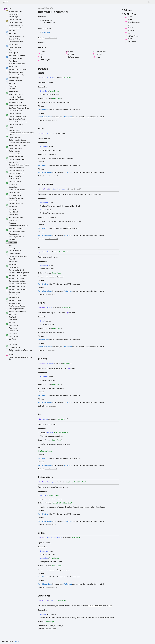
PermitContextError (45, 117)
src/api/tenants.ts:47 (51, 525)
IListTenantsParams (61, 432)
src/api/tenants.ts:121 (51, 239)
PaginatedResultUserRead (76, 482)
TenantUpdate (54, 558)
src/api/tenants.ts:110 (51, 176)
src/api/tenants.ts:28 (51, 38)
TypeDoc (17, 641)
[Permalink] (46, 73)
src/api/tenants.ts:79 (51, 350)
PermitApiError (43, 110)
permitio (6, 2)
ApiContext (68, 117)
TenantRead (66, 78)
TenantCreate (54, 91)
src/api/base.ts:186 (51, 629)
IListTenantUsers (53, 495)
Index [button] (42, 43)
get (68, 313)
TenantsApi (46, 32)
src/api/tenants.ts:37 (51, 469)
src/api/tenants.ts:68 (51, 406)
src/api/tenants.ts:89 (51, 120)
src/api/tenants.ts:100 (51, 588)
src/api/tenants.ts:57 (51, 295)
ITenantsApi (49, 8)
